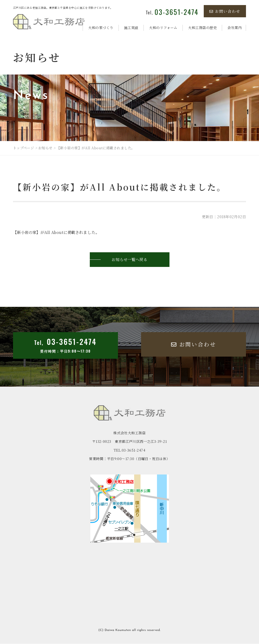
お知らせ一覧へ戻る (130, 260)
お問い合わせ (225, 11)
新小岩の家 (27, 232)
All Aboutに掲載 (62, 232)
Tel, (172, 13)
